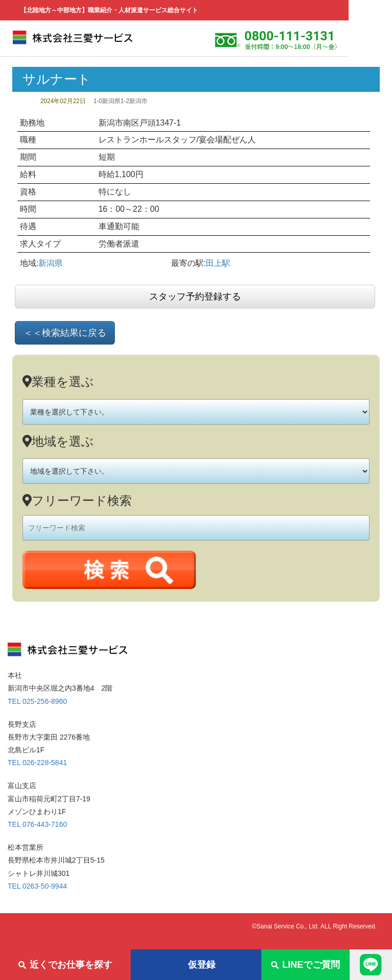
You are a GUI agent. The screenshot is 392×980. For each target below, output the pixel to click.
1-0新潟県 (107, 101)
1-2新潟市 (134, 101)
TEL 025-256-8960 (37, 701)
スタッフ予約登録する (195, 297)
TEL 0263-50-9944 (37, 886)
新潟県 (51, 263)
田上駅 (218, 263)
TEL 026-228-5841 (37, 763)
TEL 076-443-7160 (37, 824)
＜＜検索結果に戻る (65, 333)
